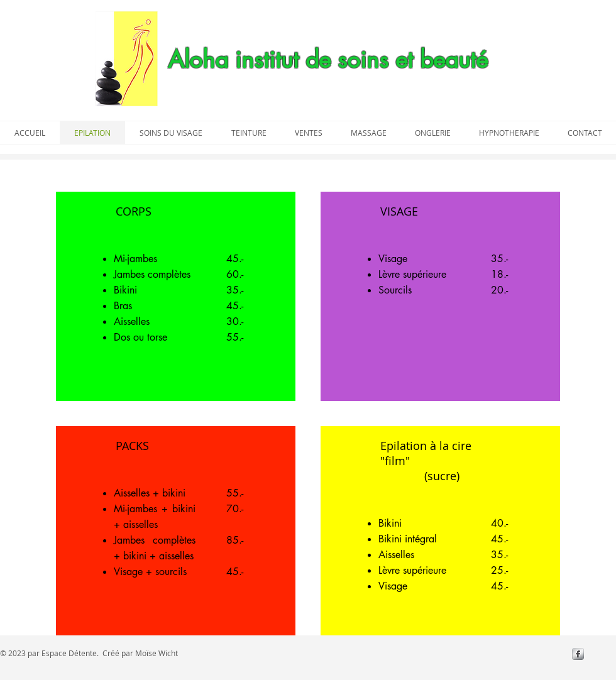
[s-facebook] (578, 654)
